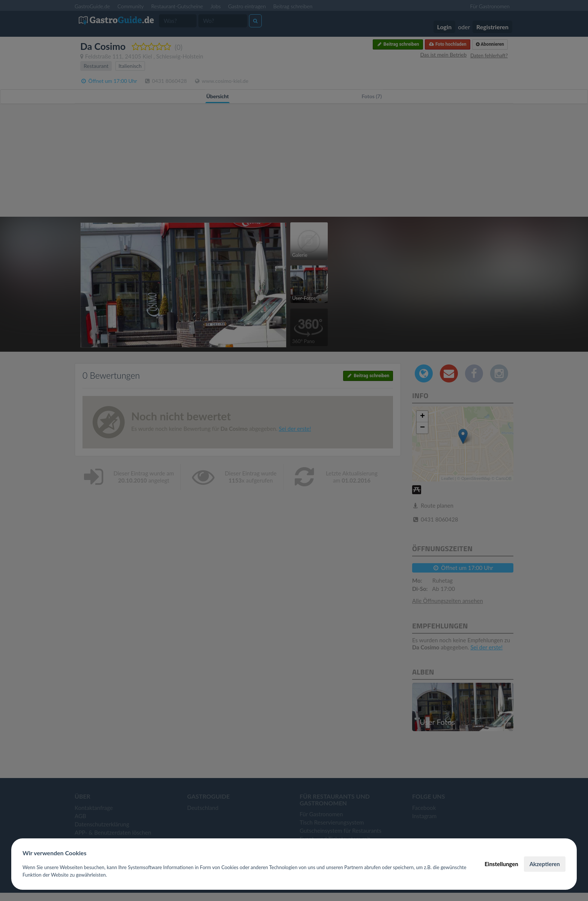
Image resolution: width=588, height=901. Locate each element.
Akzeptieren (545, 864)
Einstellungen (501, 864)
